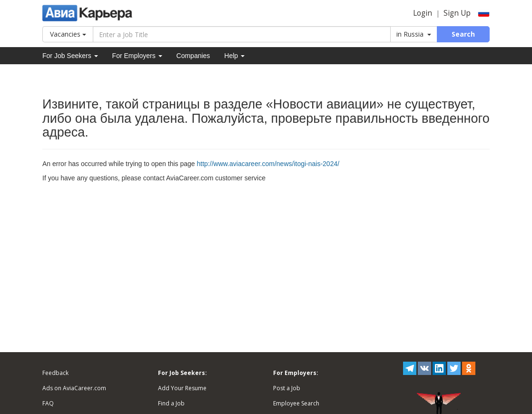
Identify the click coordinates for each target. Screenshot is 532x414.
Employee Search (296, 403)
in (414, 34)
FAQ (48, 403)
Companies (193, 56)
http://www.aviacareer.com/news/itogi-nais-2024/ (268, 164)
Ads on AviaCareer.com (74, 388)
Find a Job (171, 403)
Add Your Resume (182, 388)
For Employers (137, 56)
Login (423, 13)
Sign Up (457, 13)
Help (234, 56)
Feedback (55, 373)
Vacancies (68, 34)
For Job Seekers (70, 56)
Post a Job (287, 388)
